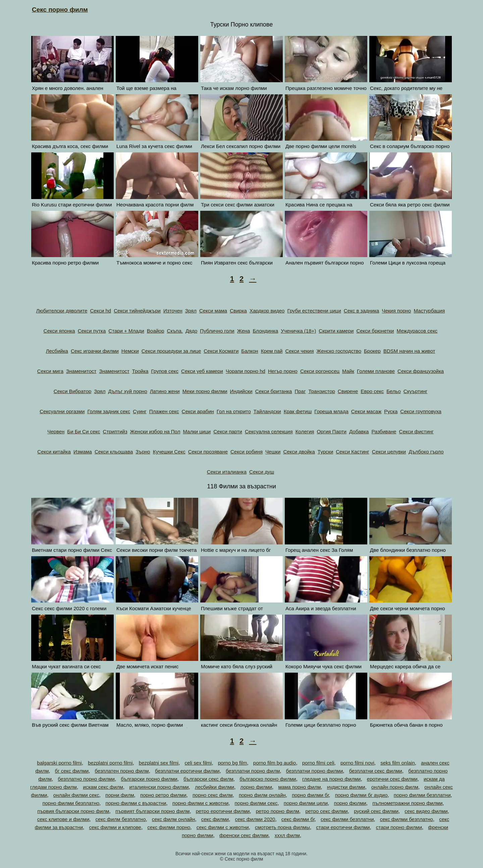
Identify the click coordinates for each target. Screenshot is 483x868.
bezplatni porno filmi (110, 763)
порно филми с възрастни (136, 803)
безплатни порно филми (315, 771)
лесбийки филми (214, 787)
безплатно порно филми (86, 779)
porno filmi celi (318, 763)
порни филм (120, 795)
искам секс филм (103, 787)
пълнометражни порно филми (407, 803)
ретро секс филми (326, 811)
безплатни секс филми (376, 771)
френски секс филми (244, 835)
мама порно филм (299, 787)
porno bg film (233, 763)
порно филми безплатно (71, 803)
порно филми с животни (200, 803)
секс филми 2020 (255, 819)
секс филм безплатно (121, 819)
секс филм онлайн (174, 819)
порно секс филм (213, 795)
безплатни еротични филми (187, 771)
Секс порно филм (60, 10)
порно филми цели (306, 803)
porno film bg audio (275, 763)
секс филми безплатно (407, 819)
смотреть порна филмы (282, 827)
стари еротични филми (343, 827)
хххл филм (287, 835)
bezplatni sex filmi (159, 763)
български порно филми (149, 779)
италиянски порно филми (159, 787)
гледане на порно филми (331, 779)
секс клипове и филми (63, 819)
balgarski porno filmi (59, 763)
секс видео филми (426, 811)
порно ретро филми (163, 795)
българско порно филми (268, 779)
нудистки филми (346, 787)
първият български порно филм (152, 811)
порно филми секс (256, 803)
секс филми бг (298, 819)
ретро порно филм (278, 811)
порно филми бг (310, 795)
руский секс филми (376, 811)
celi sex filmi (198, 763)
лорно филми (256, 787)
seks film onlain (398, 763)
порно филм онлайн (262, 795)
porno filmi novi (357, 763)
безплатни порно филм (253, 771)
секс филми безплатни (347, 819)
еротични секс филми (392, 779)
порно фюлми (350, 803)
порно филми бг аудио (361, 795)
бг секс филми (72, 771)
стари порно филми (399, 827)
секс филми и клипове (115, 827)
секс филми (215, 819)
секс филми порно (169, 827)
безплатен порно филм (122, 771)
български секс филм (208, 779)
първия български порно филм (73, 811)
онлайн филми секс (76, 795)
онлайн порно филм (395, 787)
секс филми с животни (223, 827)
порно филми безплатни (422, 795)
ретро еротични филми (223, 811)
